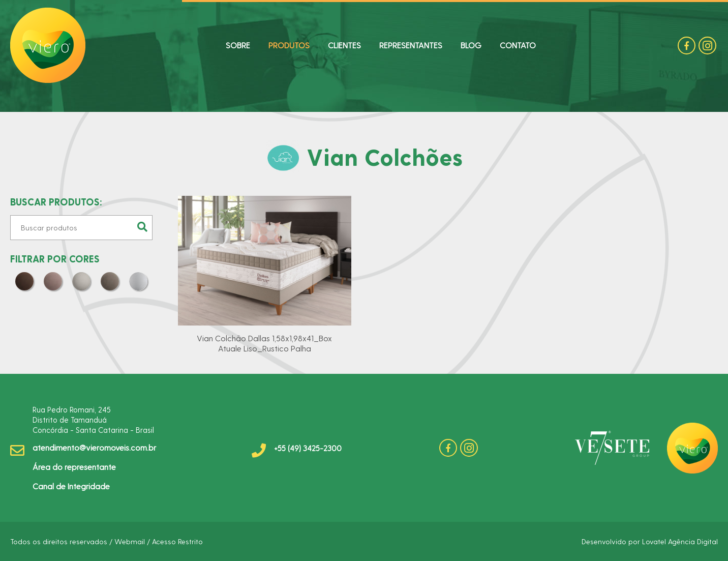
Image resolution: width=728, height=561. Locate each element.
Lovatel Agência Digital (680, 541)
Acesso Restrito (177, 541)
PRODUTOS (289, 45)
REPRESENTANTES (411, 45)
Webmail (130, 541)
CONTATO (518, 45)
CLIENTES (344, 45)
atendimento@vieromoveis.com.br (94, 447)
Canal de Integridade (71, 486)
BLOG (471, 45)
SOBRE (238, 45)
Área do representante (74, 467)
